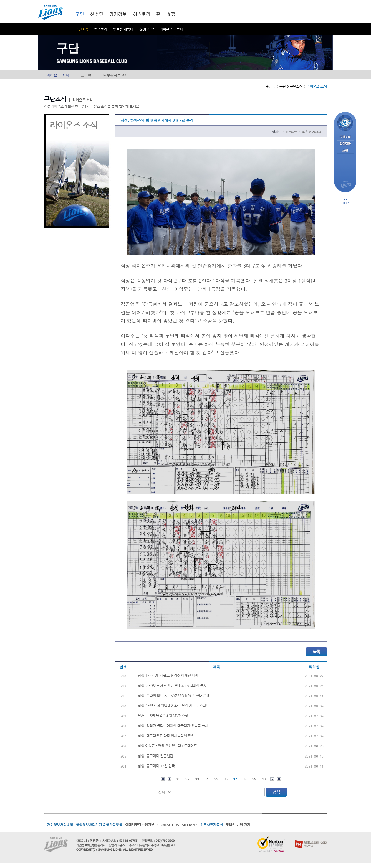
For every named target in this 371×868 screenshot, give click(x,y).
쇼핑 (171, 14)
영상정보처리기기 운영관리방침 (99, 825)
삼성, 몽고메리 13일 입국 (156, 766)
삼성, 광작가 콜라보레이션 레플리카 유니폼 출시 (173, 726)
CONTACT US (168, 825)
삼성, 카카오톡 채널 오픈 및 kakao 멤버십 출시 (172, 686)
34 (207, 779)
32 (187, 779)
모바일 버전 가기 (238, 825)
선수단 (97, 14)
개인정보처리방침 (60, 825)
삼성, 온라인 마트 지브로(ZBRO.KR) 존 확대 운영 (174, 696)
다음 (272, 779)
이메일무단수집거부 (140, 825)
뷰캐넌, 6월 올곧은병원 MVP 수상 (163, 716)
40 (264, 779)
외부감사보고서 (115, 75)
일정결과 (345, 144)
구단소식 (82, 29)
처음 (163, 779)
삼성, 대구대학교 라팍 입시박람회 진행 (166, 736)
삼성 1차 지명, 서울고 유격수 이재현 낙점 (168, 676)
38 (245, 779)
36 (226, 779)
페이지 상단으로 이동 (345, 201)
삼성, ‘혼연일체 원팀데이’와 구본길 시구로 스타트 (174, 706)
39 (254, 779)
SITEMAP (190, 825)
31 (178, 779)
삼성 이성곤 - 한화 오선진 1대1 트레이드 (167, 746)
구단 (80, 14)
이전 (169, 779)
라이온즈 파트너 (171, 29)
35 (216, 779)
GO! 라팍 (146, 29)
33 (197, 779)
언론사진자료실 (212, 825)
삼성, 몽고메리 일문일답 (155, 756)
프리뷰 (86, 75)
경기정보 (118, 14)
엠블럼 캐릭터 (123, 29)
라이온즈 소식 (58, 75)
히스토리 (101, 29)
